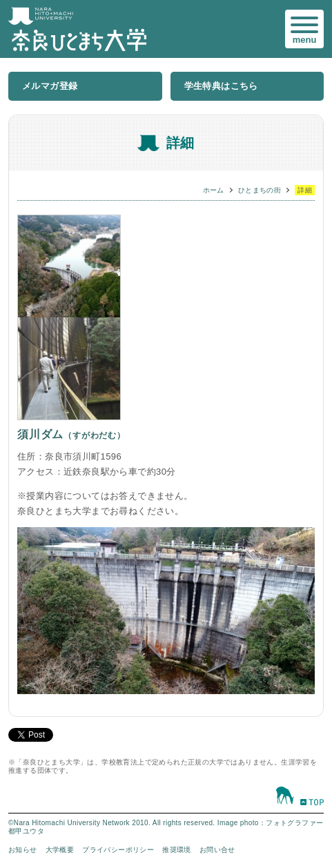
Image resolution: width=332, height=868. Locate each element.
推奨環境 (177, 850)
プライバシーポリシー (118, 850)
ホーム (214, 190)
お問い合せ (217, 850)
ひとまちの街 (260, 190)
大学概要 (60, 850)
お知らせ (23, 850)
